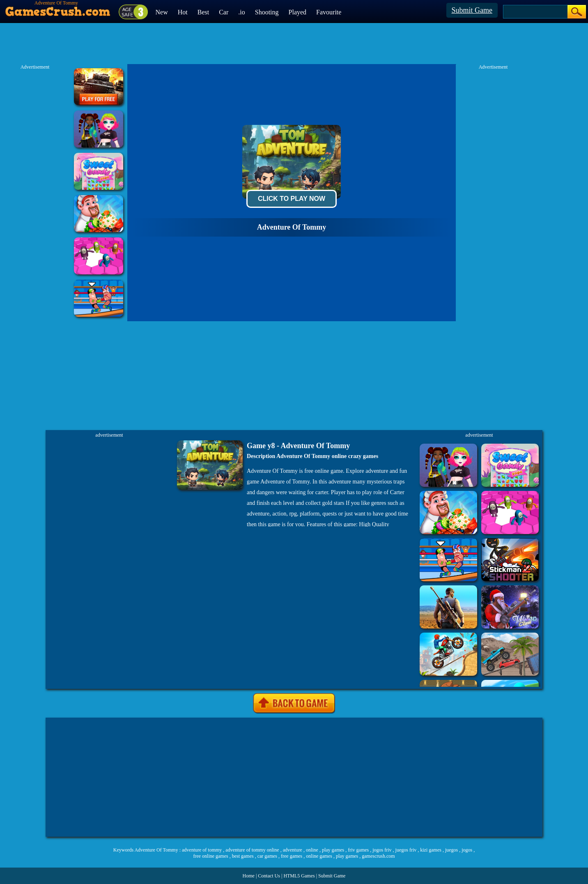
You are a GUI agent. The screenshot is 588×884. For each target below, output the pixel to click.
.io (241, 12)
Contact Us (269, 876)
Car (224, 12)
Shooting (267, 12)
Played (298, 12)
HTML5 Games (299, 876)
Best (203, 12)
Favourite (329, 12)
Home (249, 876)
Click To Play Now (292, 199)
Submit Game (472, 10)
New (162, 12)
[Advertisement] (294, 777)
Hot (183, 12)
